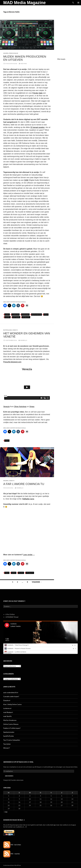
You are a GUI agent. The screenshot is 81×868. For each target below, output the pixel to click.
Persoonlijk (14, 53)
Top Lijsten (7, 744)
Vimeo (32, 407)
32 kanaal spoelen (37, 127)
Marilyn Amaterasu (10, 720)
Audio (7, 314)
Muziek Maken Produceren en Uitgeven (25, 58)
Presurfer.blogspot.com (12, 362)
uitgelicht (26, 317)
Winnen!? (7, 748)
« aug (6, 812)
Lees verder (29, 555)
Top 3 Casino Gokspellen (12, 740)
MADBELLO (24, 340)
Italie (46, 314)
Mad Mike (23, 64)
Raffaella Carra (28, 499)
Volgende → (37, 582)
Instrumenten (37, 314)
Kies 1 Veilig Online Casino (12, 704)
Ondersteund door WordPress (12, 865)
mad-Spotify (7, 716)
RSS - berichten (12, 845)
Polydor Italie (37, 93)
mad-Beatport (8, 712)
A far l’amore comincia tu (24, 484)
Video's (15, 330)
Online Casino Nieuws (11, 724)
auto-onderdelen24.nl (11, 692)
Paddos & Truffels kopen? (12, 728)
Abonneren (9, 776)
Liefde (14, 573)
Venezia (6, 407)
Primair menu (78, 3)
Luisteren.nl (7, 708)
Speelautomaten (9, 732)
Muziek (6, 53)
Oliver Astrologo (20, 407)
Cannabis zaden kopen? (11, 696)
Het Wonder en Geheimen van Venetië (27, 335)
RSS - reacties (12, 854)
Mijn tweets (61, 59)
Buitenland (8, 330)
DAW (26, 180)
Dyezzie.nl (7, 700)
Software (16, 317)
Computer (16, 314)
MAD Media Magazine (24, 3)
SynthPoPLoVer (9, 736)
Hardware (25, 314)
